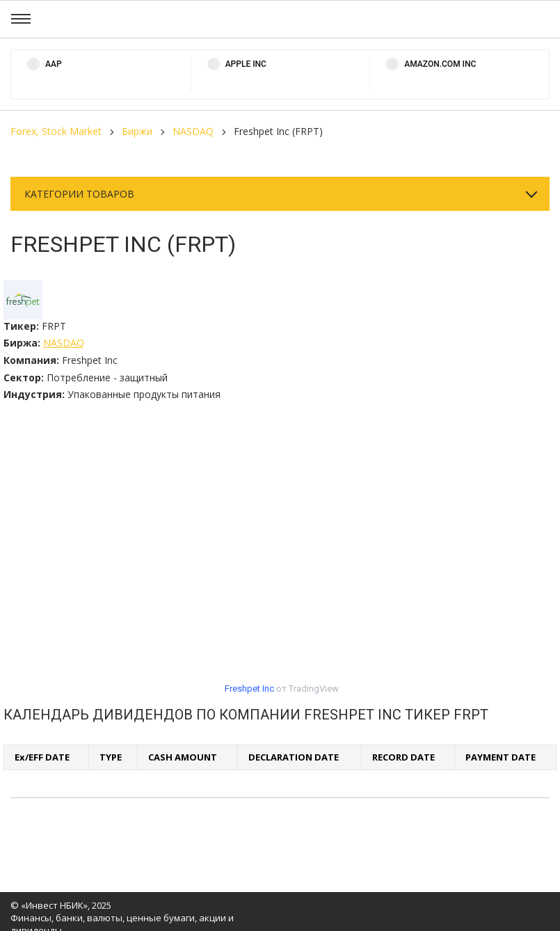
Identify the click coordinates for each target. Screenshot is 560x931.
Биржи (137, 131)
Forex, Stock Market (56, 131)
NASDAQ (193, 131)
